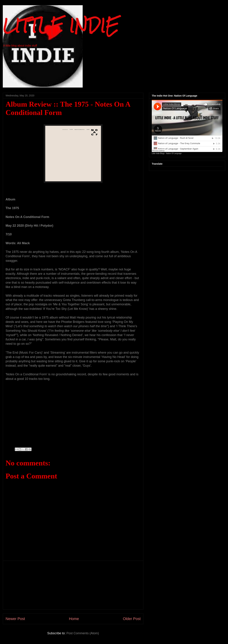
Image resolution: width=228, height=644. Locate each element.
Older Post (132, 619)
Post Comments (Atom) (83, 633)
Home (74, 619)
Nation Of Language (174, 153)
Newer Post (15, 619)
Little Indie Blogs (158, 153)
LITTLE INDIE (61, 26)
